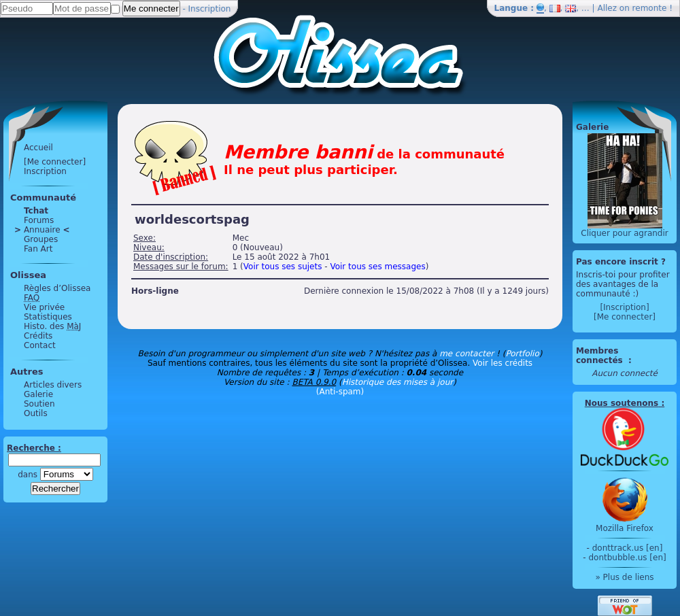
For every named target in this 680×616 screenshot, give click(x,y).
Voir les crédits (503, 363)
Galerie (38, 394)
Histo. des (52, 326)
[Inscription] (624, 307)
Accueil (38, 148)
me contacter (466, 354)
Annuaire (42, 230)
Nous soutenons (622, 403)
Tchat (36, 211)
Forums (39, 220)
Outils (36, 413)
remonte (650, 8)
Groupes (41, 239)
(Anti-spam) (340, 392)
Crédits (38, 336)
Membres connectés (601, 356)
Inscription (210, 9)
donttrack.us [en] (628, 548)
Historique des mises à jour (398, 382)
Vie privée (44, 307)
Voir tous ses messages (377, 267)
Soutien (39, 404)
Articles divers (53, 385)
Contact (40, 345)
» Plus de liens (624, 577)
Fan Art (38, 249)
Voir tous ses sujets (283, 267)
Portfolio (522, 354)
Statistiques (48, 317)
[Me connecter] (55, 162)
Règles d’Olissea (57, 288)
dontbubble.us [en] (627, 558)
